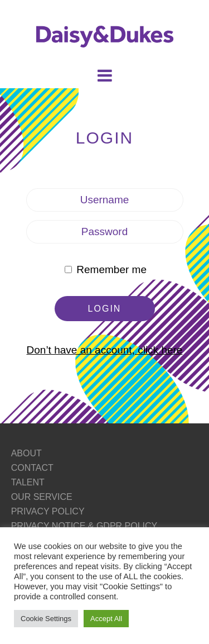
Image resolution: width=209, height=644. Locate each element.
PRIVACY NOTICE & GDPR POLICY (84, 526)
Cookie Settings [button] (46, 619)
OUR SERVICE (42, 497)
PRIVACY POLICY (48, 511)
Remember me (106, 269)
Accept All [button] (106, 619)
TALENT (28, 482)
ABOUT (26, 453)
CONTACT (32, 468)
